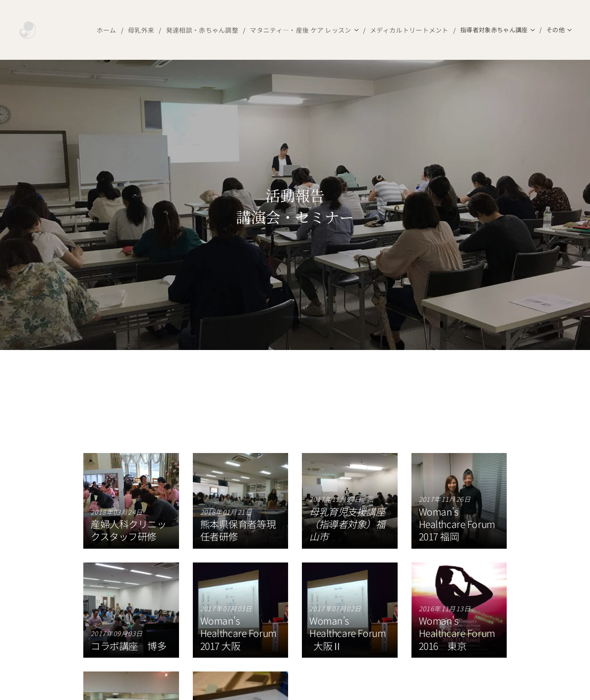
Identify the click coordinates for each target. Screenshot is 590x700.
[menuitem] (80, 30)
